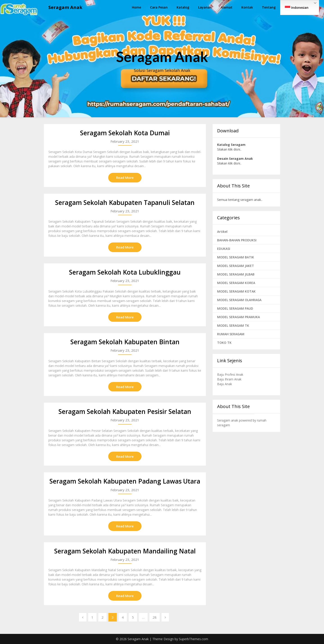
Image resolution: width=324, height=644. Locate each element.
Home (136, 7)
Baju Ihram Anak (229, 379)
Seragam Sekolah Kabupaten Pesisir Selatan (125, 411)
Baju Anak (225, 384)
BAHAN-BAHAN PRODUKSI (237, 240)
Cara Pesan (159, 7)
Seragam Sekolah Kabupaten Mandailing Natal (125, 551)
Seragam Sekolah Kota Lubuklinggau (125, 272)
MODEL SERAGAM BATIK (236, 257)
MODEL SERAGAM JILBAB (236, 274)
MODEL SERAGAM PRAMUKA (238, 317)
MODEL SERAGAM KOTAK (236, 291)
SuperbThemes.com (193, 639)
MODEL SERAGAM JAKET (236, 266)
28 (155, 617)
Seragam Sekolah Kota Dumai (125, 133)
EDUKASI (224, 249)
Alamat (227, 7)
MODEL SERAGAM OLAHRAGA (239, 300)
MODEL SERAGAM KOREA (236, 283)
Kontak (247, 7)
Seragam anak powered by (237, 420)
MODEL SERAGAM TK (233, 325)
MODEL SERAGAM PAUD (235, 308)
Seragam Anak (65, 7)
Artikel (222, 232)
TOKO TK (224, 343)
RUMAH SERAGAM (231, 334)
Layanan (205, 7)
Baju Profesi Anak (230, 374)
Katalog (183, 7)
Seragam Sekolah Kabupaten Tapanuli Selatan (125, 202)
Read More (125, 178)
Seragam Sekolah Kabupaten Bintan (125, 342)
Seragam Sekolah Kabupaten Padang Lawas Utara (125, 481)
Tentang (269, 7)
